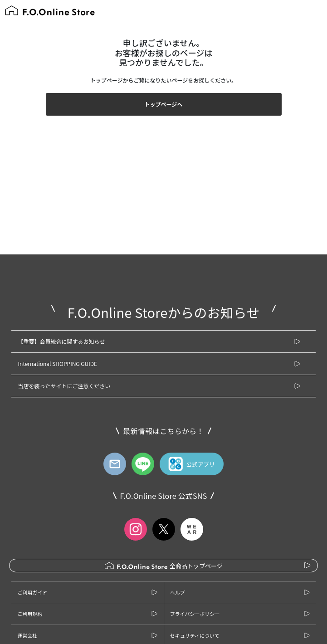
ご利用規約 (30, 614)
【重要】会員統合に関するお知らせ (62, 341)
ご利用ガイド (32, 592)
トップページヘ (164, 104)
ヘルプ (178, 592)
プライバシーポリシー (195, 614)
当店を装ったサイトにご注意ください (64, 386)
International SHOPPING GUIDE (58, 363)
